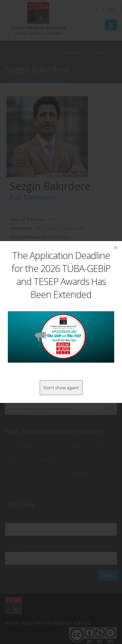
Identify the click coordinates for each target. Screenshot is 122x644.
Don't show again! (61, 388)
